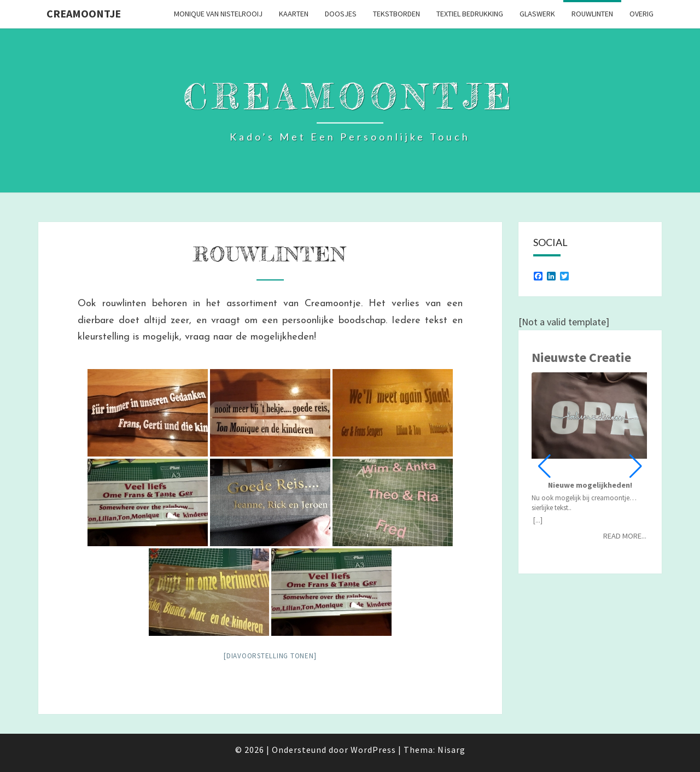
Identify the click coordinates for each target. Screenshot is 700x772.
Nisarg (451, 750)
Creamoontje (84, 13)
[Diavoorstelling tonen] (270, 656)
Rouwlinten (592, 14)
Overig (641, 14)
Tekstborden (396, 14)
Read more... (625, 536)
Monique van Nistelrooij (218, 14)
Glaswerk (537, 14)
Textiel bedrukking (470, 14)
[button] (636, 466)
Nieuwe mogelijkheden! (590, 485)
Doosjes (341, 14)
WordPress (373, 750)
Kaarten (294, 14)
